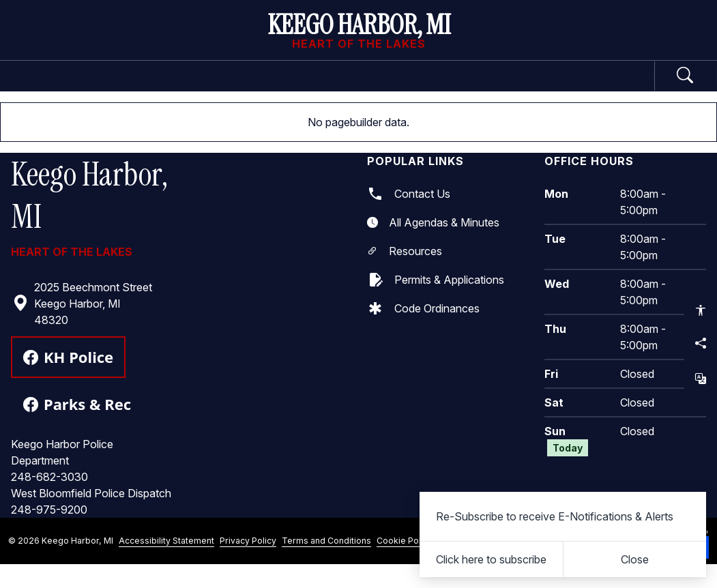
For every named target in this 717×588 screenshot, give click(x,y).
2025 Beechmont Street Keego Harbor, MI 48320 (82, 327)
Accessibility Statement (166, 564)
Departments (251, 87)
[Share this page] (701, 343)
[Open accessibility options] (701, 310)
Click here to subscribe (491, 559)
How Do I (599, 87)
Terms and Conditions (326, 564)
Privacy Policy (248, 564)
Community (486, 87)
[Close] (635, 559)
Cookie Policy (405, 564)
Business (371, 87)
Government (119, 87)
